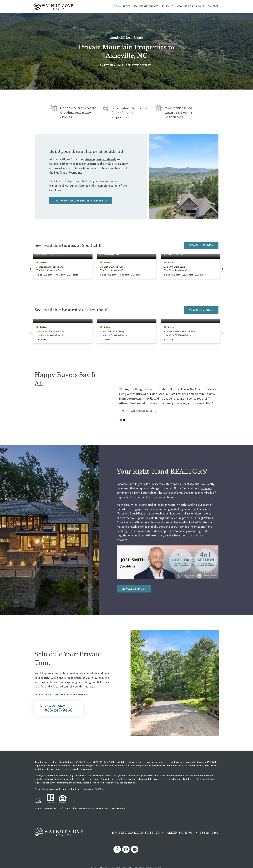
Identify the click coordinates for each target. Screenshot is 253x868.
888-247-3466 (209, 833)
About (200, 6)
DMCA (99, 789)
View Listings (185, 6)
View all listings (133, 582)
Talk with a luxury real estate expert (125, 65)
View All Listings (200, 245)
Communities (122, 6)
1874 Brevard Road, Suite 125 (136, 833)
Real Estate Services (146, 6)
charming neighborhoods (101, 159)
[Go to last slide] (31, 269)
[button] (121, 420)
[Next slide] (222, 269)
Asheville (168, 6)
